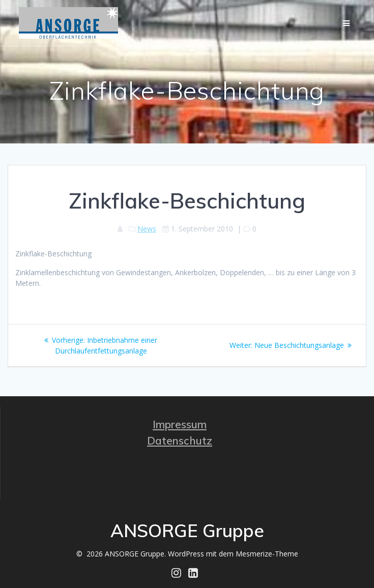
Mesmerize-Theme (267, 554)
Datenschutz (180, 440)
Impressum (180, 424)
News (147, 229)
